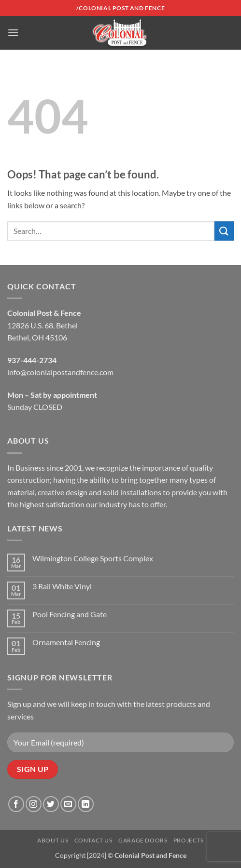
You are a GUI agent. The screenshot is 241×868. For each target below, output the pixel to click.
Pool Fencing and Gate (70, 614)
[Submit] (224, 231)
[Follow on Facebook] (16, 804)
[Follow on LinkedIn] (86, 804)
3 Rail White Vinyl (62, 586)
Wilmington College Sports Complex (93, 558)
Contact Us (93, 840)
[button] (13, 33)
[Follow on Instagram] (34, 804)
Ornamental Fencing (66, 642)
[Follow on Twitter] (51, 804)
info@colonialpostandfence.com (60, 372)
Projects (189, 840)
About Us (53, 840)
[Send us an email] (68, 804)
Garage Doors (143, 840)
